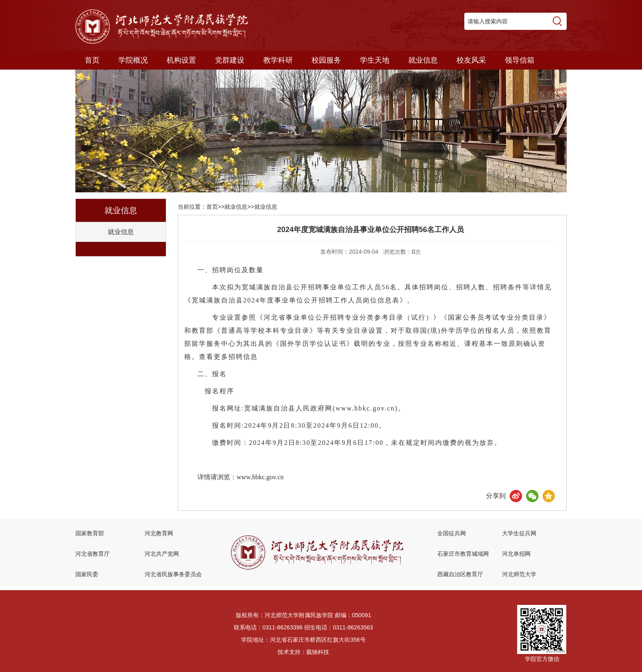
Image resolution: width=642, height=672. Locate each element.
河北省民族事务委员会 (173, 574)
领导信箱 (520, 60)
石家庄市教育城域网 (463, 554)
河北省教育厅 (93, 554)
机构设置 (181, 60)
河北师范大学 (519, 574)
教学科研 (278, 60)
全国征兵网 (452, 533)
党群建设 (230, 60)
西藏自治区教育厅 (460, 574)
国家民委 (87, 574)
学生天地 (375, 60)
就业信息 (423, 60)
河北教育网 (159, 533)
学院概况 (133, 60)
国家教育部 (90, 533)
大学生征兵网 (519, 533)
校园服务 (326, 60)
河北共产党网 (162, 554)
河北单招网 (516, 554)
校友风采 (471, 60)
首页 (92, 60)
